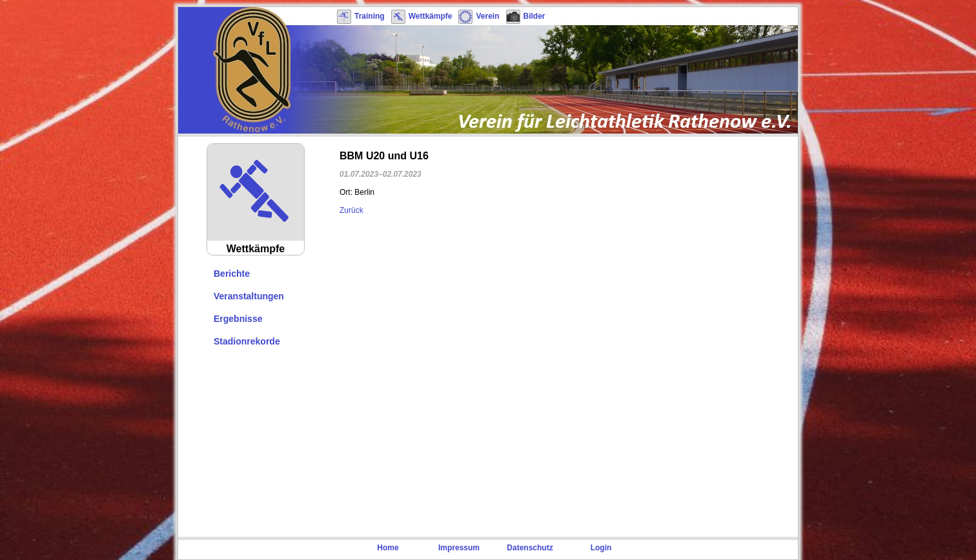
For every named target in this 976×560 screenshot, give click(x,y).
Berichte (232, 274)
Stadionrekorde (247, 341)
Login (601, 548)
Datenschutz (530, 548)
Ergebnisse (238, 319)
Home (388, 548)
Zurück (351, 210)
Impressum (459, 548)
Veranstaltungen (249, 296)
